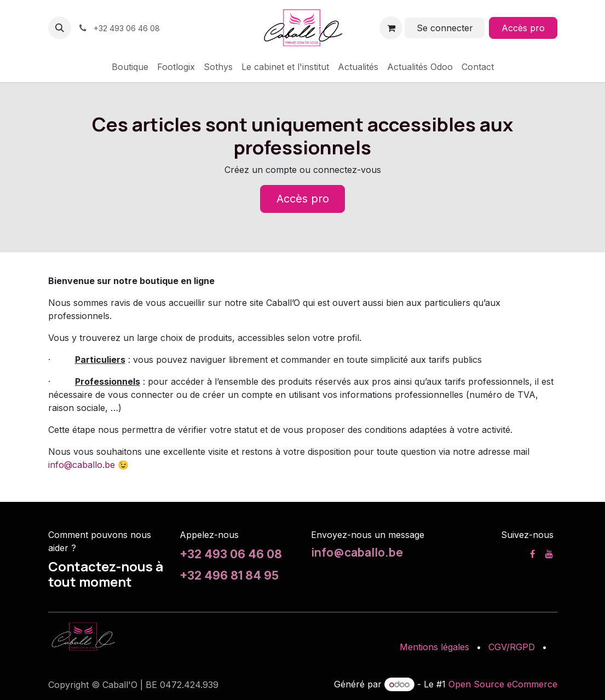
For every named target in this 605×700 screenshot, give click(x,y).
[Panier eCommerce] (391, 28)
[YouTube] (549, 554)
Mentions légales (434, 647)
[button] (60, 28)
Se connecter (445, 28)
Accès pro (523, 28)
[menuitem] (130, 67)
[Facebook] (532, 554)
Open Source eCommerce (503, 684)
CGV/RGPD (512, 647)
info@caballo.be (82, 465)
